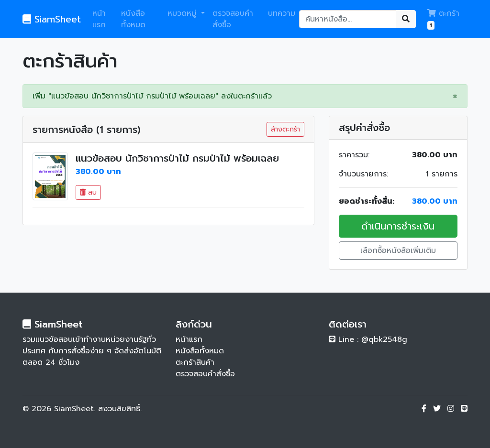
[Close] (455, 96)
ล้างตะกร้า (285, 129)
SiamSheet (52, 19)
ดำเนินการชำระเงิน (398, 226)
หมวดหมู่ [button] (183, 13)
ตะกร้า (443, 19)
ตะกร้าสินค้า (195, 362)
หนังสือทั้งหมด (133, 19)
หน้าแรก (99, 19)
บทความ (282, 13)
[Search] (348, 19)
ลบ (88, 192)
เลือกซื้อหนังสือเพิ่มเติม (398, 251)
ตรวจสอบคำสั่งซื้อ (233, 19)
